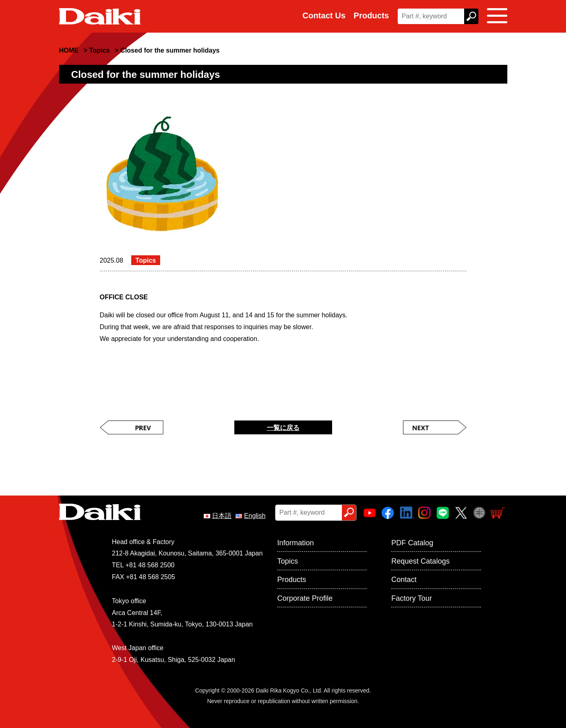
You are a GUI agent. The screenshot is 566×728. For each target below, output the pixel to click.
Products (371, 15)
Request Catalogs (420, 561)
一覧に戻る (283, 428)
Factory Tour (412, 598)
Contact (404, 580)
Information (295, 543)
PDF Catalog (412, 543)
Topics (287, 561)
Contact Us (324, 15)
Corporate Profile (305, 598)
